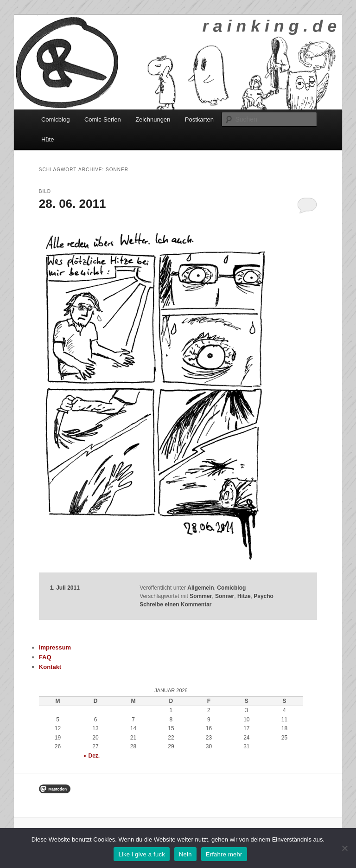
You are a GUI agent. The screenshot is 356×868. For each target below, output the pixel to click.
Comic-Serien (103, 119)
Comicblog (55, 119)
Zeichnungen (153, 119)
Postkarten (199, 119)
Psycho (264, 596)
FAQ (45, 657)
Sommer (201, 596)
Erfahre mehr (224, 854)
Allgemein (200, 588)
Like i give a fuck (142, 854)
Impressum (55, 647)
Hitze (244, 596)
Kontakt (50, 667)
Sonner (225, 596)
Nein (185, 854)
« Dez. (92, 756)
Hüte (48, 139)
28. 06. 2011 (73, 204)
